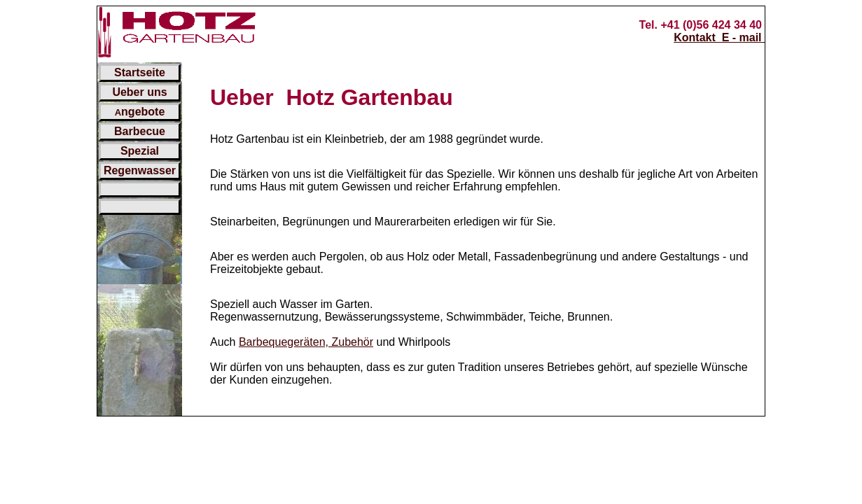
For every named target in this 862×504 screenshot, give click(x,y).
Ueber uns (139, 92)
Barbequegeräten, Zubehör (306, 342)
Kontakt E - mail (719, 37)
